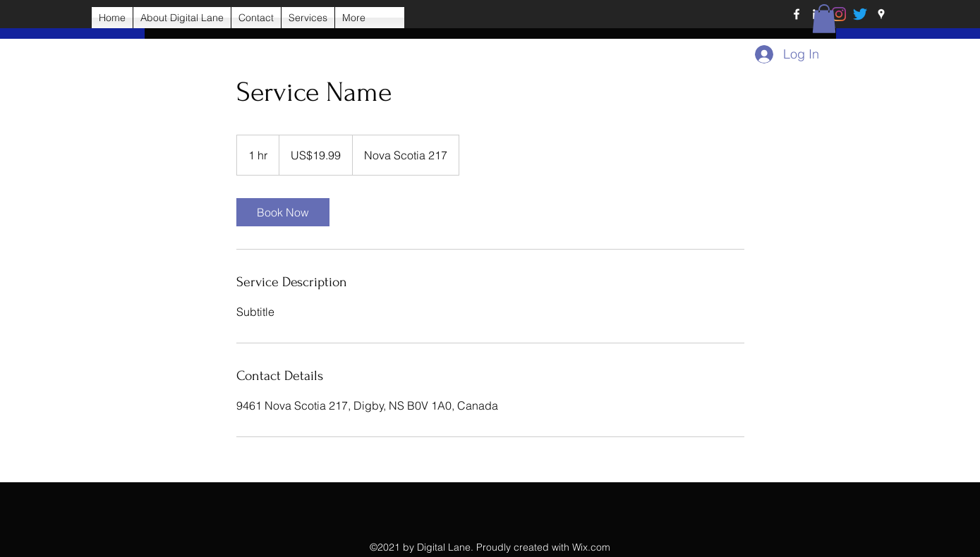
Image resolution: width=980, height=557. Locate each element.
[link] (283, 212)
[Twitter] (860, 14)
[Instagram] (839, 14)
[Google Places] (881, 14)
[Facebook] (797, 14)
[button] (824, 19)
